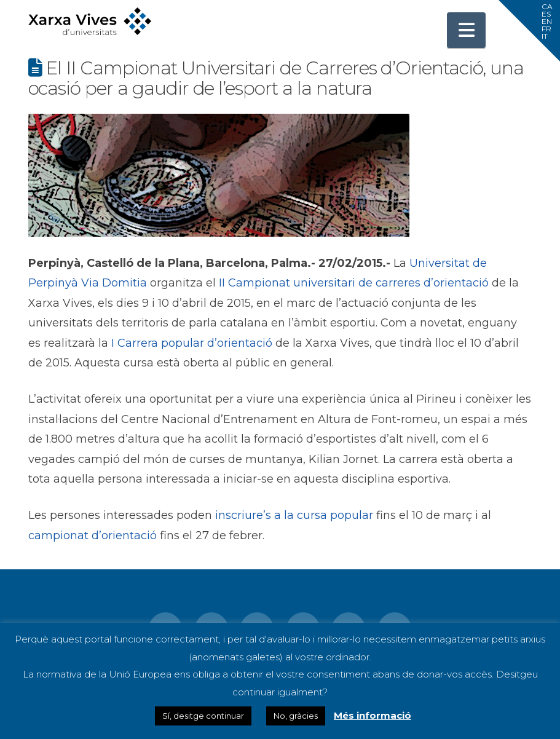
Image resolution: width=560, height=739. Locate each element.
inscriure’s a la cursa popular (294, 515)
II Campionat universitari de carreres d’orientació (354, 283)
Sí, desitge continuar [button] (203, 716)
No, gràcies (296, 716)
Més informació (373, 715)
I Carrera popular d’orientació (192, 343)
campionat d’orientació (93, 535)
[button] (467, 30)
